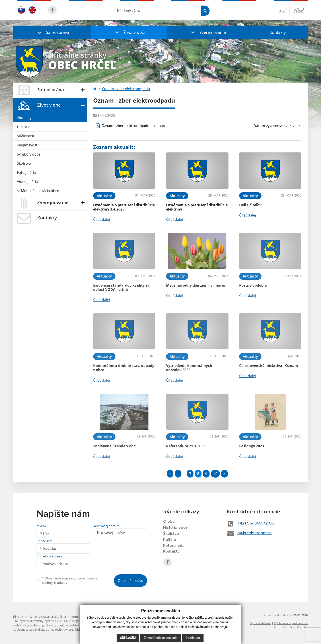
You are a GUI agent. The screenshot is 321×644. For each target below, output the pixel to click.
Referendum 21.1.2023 (186, 446)
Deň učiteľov (250, 205)
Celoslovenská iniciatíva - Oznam (269, 366)
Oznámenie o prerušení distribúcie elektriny (197, 207)
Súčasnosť (26, 136)
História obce (175, 528)
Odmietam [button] (193, 638)
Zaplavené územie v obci (115, 446)
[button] (52, 32)
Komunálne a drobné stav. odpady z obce (124, 368)
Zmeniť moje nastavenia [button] (161, 638)
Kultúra (170, 540)
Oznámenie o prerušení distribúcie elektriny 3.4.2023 (124, 207)
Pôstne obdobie (253, 285)
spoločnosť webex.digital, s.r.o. (34, 630)
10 (215, 474)
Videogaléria (27, 182)
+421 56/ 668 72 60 (256, 523)
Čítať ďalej (102, 219)
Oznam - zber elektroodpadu (126, 89)
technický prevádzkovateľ (72, 630)
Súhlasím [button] (128, 638)
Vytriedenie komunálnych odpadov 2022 (189, 368)
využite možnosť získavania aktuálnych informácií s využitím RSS (58, 617)
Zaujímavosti (28, 145)
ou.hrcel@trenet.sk (255, 533)
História (24, 127)
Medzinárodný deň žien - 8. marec (196, 285)
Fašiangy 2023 (252, 446)
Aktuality (24, 118)
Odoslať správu (131, 581)
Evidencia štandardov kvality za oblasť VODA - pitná (121, 287)
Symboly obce (29, 154)
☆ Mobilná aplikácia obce (38, 191)
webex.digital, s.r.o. (43, 625)
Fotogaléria (26, 172)
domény (62, 625)
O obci (169, 522)
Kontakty (278, 32)
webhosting (21, 625)
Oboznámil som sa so (69, 581)
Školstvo (24, 163)
